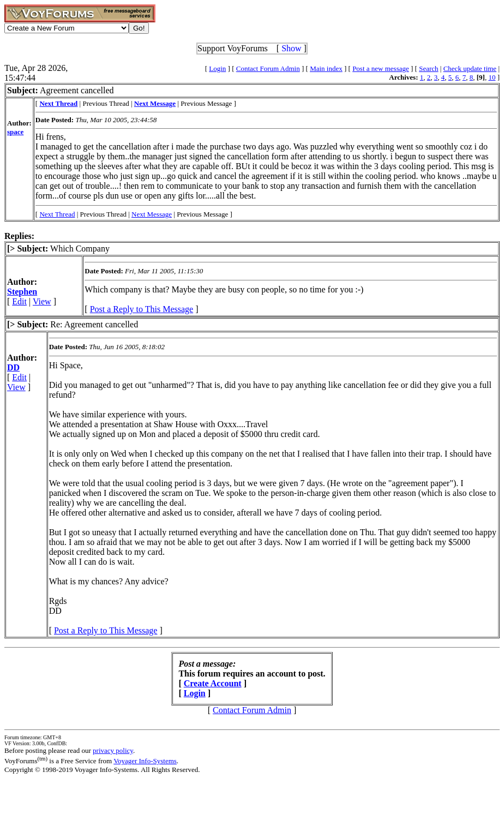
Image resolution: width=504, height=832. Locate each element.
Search (428, 68)
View (42, 301)
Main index (326, 68)
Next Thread (57, 214)
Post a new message (381, 68)
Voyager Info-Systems (145, 761)
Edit (19, 301)
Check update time (470, 68)
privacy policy (113, 750)
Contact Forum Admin (268, 68)
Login (217, 68)
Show (291, 48)
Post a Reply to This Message (142, 309)
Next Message (152, 214)
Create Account (213, 683)
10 (492, 77)
